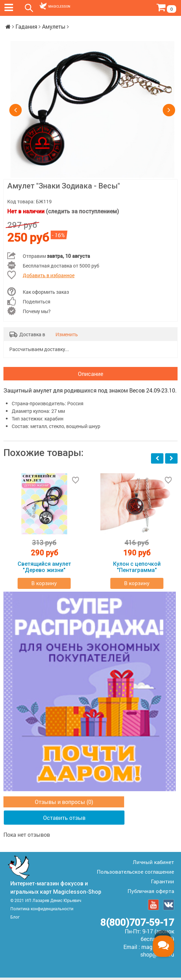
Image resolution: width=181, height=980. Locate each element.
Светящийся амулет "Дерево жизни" (44, 569)
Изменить (67, 334)
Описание (90, 375)
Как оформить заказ (46, 292)
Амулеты (54, 26)
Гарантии (163, 884)
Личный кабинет (153, 864)
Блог (15, 919)
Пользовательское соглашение (135, 874)
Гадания (26, 26)
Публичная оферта (151, 893)
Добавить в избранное (49, 275)
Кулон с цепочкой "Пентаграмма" (137, 569)
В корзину (44, 586)
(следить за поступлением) (82, 211)
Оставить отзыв (64, 820)
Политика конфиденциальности (42, 911)
